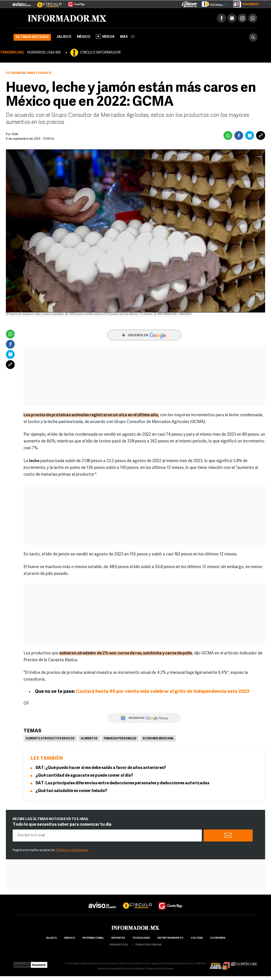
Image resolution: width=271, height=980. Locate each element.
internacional (93, 938)
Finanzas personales (120, 739)
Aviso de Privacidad (109, 969)
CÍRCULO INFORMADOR (100, 53)
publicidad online (149, 945)
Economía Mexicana (158, 739)
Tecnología (141, 938)
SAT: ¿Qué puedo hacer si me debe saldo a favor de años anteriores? (101, 768)
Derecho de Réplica (133, 969)
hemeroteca (119, 945)
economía (218, 938)
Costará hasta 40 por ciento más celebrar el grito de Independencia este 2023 (163, 692)
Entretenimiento (170, 938)
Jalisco (64, 37)
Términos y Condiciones (72, 850)
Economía (14, 73)
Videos (105, 36)
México (84, 37)
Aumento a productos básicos (50, 739)
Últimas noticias (32, 37)
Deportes (118, 938)
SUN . (16, 134)
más (127, 37)
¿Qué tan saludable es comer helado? (71, 791)
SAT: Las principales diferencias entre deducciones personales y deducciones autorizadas (122, 783)
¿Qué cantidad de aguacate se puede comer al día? (84, 776)
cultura (197, 938)
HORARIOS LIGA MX (44, 53)
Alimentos (89, 739)
